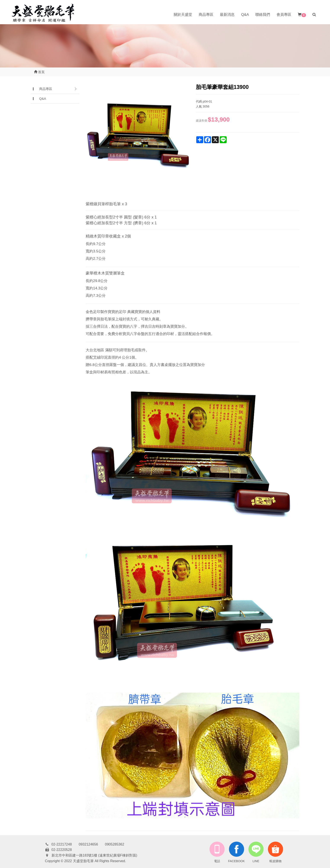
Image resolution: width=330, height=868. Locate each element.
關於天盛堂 (183, 15)
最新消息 (227, 15)
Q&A (245, 15)
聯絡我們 (263, 15)
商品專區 (206, 15)
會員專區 (284, 15)
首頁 (39, 72)
